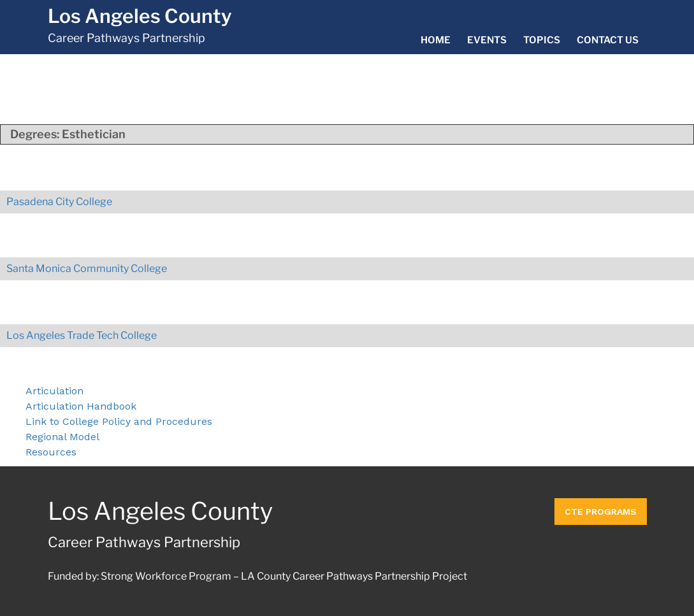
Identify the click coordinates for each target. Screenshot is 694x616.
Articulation (54, 391)
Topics (542, 40)
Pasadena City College (59, 202)
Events (487, 40)
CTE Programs (601, 512)
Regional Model (62, 437)
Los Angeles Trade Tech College (82, 335)
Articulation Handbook (81, 406)
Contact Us (608, 40)
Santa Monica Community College (87, 269)
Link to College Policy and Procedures (119, 421)
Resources (51, 452)
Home (436, 40)
